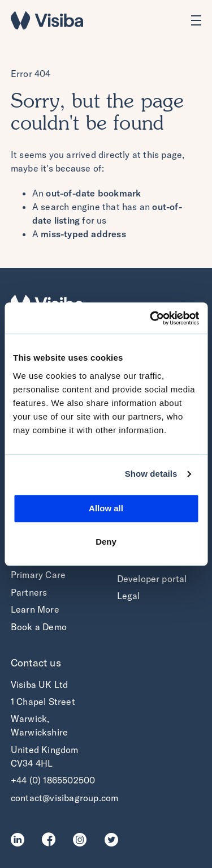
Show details (151, 474)
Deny (106, 542)
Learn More (35, 609)
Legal (129, 596)
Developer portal (152, 579)
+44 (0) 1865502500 (53, 780)
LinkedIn (21, 840)
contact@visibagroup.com (65, 798)
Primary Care (38, 575)
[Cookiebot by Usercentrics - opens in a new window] (151, 318)
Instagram (83, 840)
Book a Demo (39, 627)
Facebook (52, 840)
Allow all (106, 508)
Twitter (114, 840)
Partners (29, 592)
